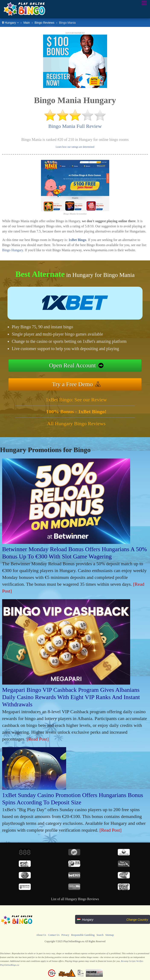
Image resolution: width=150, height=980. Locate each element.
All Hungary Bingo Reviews (76, 424)
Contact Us (54, 935)
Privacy (65, 935)
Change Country (137, 920)
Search (100, 935)
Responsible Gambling (83, 935)
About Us (41, 935)
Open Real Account (72, 365)
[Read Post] (38, 739)
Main (27, 23)
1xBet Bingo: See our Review (76, 400)
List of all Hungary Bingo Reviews (75, 899)
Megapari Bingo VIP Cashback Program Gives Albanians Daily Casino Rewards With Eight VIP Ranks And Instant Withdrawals (71, 697)
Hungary (10, 23)
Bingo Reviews (44, 23)
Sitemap (110, 935)
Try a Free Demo (72, 384)
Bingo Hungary (13, 250)
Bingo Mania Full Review (75, 126)
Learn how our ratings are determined (75, 147)
